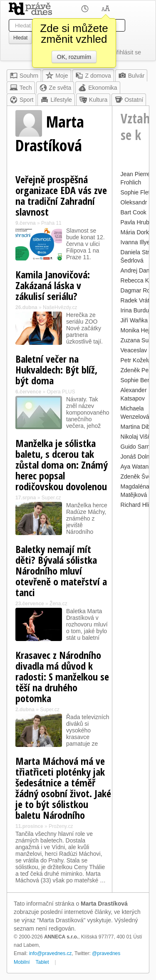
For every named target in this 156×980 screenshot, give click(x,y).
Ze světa (55, 88)
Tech (21, 88)
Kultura (93, 100)
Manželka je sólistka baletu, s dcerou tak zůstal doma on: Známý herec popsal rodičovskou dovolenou (62, 465)
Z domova (93, 76)
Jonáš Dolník (137, 457)
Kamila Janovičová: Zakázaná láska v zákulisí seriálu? (53, 285)
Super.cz (51, 498)
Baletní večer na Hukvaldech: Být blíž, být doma (56, 370)
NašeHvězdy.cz (60, 307)
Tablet (42, 962)
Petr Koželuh (137, 360)
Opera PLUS (61, 392)
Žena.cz (58, 604)
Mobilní (22, 962)
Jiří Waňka (134, 320)
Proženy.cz (61, 826)
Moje (57, 76)
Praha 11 (51, 223)
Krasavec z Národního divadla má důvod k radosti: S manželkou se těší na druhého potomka (62, 677)
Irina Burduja (137, 310)
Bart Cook (134, 212)
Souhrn (24, 76)
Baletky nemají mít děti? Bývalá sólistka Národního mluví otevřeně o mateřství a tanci (61, 571)
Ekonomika (98, 88)
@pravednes (106, 953)
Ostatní (129, 100)
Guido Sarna (137, 447)
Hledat (20, 38)
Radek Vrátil (136, 300)
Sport (21, 100)
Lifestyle (56, 100)
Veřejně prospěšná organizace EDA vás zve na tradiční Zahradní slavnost (61, 195)
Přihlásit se (127, 52)
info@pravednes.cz (51, 953)
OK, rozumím (74, 57)
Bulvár (131, 76)
